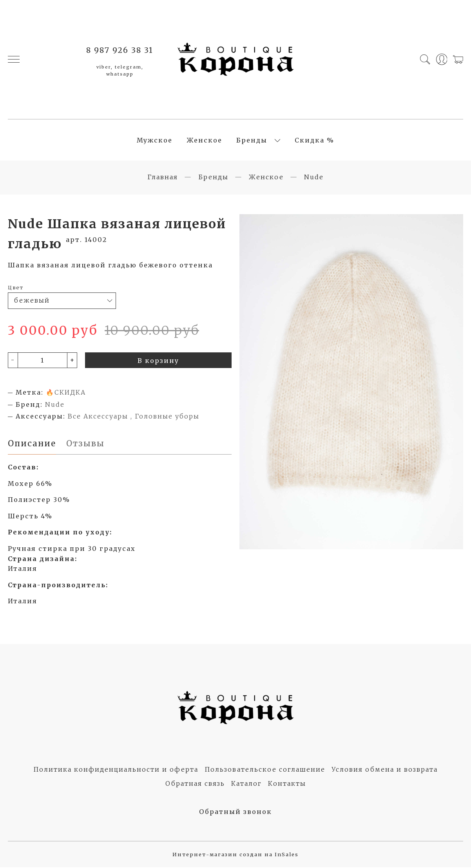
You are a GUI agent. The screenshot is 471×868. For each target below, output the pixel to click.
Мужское (155, 141)
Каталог (246, 784)
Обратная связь (195, 784)
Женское (204, 141)
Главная (163, 178)
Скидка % (314, 141)
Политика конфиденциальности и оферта (116, 770)
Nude (314, 178)
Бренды (252, 141)
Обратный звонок (235, 812)
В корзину (158, 361)
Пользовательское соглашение (265, 770)
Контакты (287, 784)
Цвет (16, 288)
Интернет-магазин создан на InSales (235, 855)
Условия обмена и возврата (385, 770)
